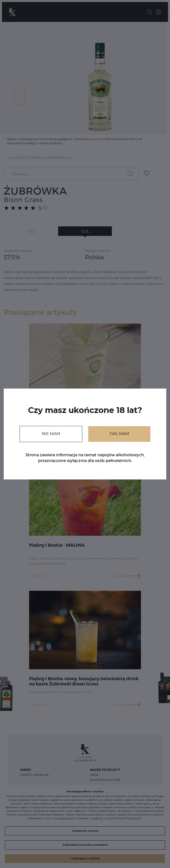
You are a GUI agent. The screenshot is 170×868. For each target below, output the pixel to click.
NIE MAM (51, 434)
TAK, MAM (119, 434)
